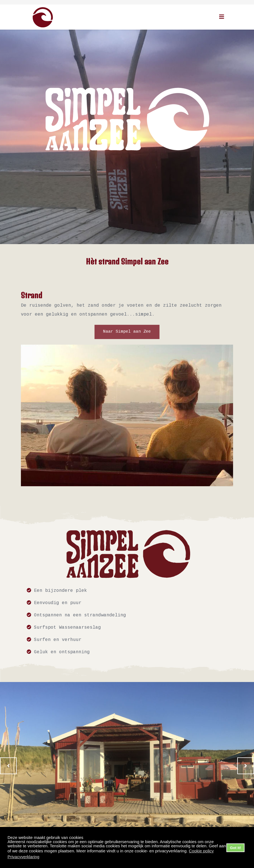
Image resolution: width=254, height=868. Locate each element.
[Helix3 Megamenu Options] (222, 17)
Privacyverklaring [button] (23, 857)
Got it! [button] (236, 848)
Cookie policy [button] (201, 851)
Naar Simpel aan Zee (127, 332)
